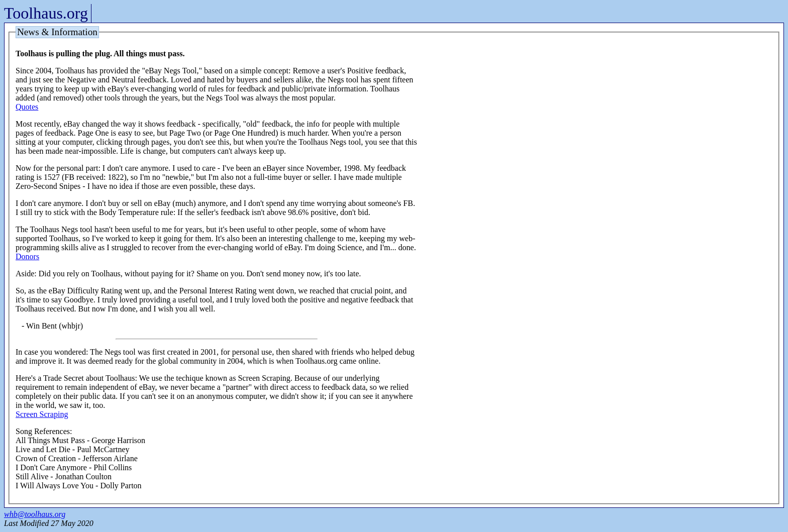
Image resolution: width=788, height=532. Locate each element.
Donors (27, 256)
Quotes (27, 107)
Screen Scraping (42, 414)
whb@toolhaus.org (35, 514)
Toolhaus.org (46, 13)
